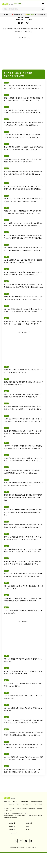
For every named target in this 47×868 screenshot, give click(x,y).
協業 (28, 826)
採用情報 (12, 826)
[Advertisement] (23, 53)
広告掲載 (29, 823)
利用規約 (12, 830)
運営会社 (12, 823)
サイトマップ (13, 833)
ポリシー (29, 830)
